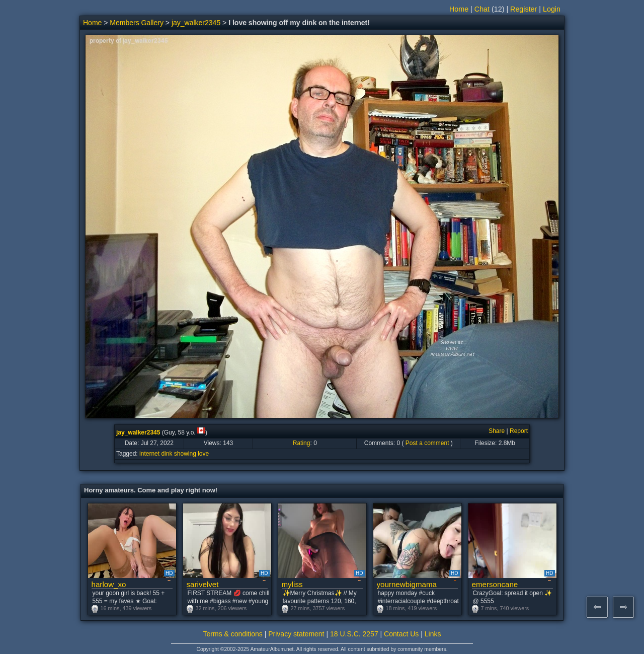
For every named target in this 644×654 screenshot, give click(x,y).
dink (167, 454)
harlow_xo (109, 584)
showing (185, 454)
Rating (302, 443)
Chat (482, 9)
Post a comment (427, 443)
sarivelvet (203, 584)
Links (433, 634)
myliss (292, 584)
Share (497, 431)
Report (519, 431)
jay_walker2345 (196, 23)
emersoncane (495, 584)
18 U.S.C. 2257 (354, 634)
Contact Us (401, 634)
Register (524, 9)
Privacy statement (296, 634)
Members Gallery (137, 23)
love (203, 454)
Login (552, 9)
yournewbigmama (407, 584)
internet (149, 454)
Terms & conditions (233, 634)
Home (459, 9)
